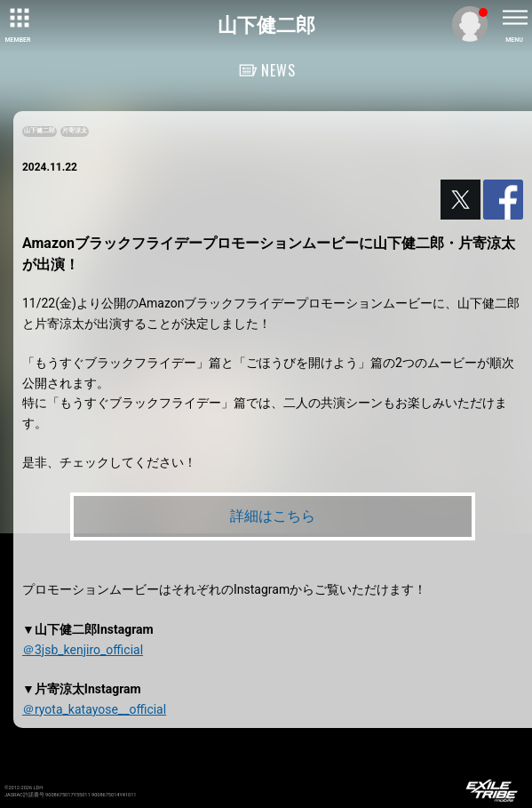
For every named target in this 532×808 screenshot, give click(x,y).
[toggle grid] (18, 18)
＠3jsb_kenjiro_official (83, 650)
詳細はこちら (273, 516)
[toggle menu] (514, 18)
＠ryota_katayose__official (94, 709)
